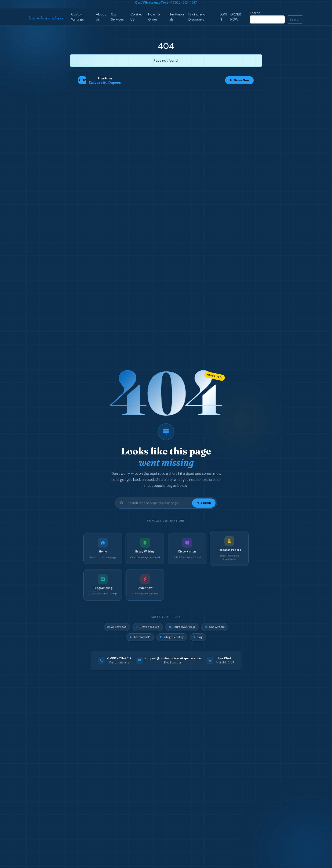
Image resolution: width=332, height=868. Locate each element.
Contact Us (137, 17)
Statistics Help (148, 627)
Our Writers (215, 627)
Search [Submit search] (204, 503)
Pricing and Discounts (197, 17)
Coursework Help (182, 627)
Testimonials (177, 17)
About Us (101, 17)
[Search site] (159, 503)
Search (255, 13)
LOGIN (223, 17)
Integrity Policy (172, 637)
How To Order (154, 17)
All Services (117, 627)
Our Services (117, 17)
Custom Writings (77, 17)
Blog (198, 637)
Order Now (239, 80)
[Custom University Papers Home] (100, 80)
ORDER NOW (236, 17)
